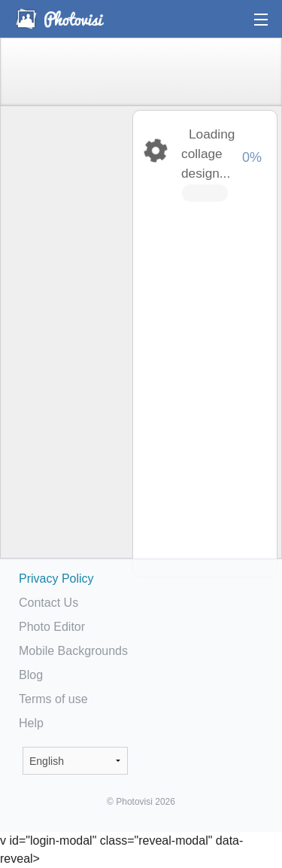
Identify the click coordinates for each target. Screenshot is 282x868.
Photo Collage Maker (59, 19)
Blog (31, 675)
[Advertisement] (65, 343)
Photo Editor (52, 627)
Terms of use (53, 699)
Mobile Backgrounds (73, 651)
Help (31, 723)
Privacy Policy (56, 579)
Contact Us (49, 603)
